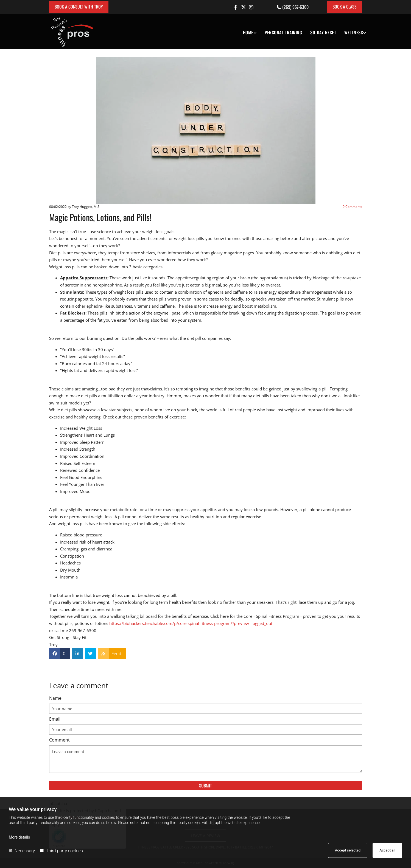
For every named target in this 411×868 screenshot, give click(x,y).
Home (248, 32)
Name (55, 698)
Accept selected (348, 850)
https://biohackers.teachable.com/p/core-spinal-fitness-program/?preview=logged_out (191, 623)
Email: (55, 719)
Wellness (354, 32)
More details (19, 837)
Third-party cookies (61, 851)
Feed (116, 654)
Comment (59, 740)
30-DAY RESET (323, 32)
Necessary (22, 851)
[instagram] (251, 7)
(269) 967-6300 (295, 7)
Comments (352, 207)
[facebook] (236, 7)
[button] (79, 7)
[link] (246, 31)
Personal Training (283, 32)
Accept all (387, 850)
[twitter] (244, 7)
